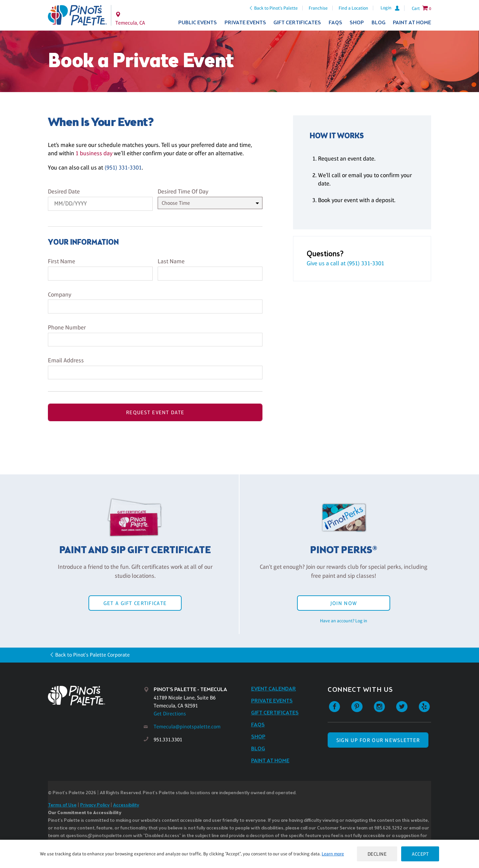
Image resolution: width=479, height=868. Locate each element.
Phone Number (67, 327)
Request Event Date (155, 412)
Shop (357, 23)
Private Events (245, 23)
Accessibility (126, 805)
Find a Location (353, 8)
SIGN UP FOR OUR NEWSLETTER (378, 740)
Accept (420, 854)
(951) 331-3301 (123, 168)
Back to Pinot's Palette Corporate (92, 655)
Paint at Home (412, 23)
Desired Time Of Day (183, 191)
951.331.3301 (168, 740)
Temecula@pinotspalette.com (187, 727)
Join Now (344, 603)
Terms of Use (62, 805)
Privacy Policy (95, 805)
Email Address (66, 360)
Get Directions (170, 714)
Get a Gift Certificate (135, 603)
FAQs (335, 23)
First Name (62, 261)
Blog (379, 23)
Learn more (333, 854)
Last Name (171, 261)
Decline (377, 854)
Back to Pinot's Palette (276, 8)
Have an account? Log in (344, 621)
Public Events (198, 23)
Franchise (318, 8)
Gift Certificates (297, 23)
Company (60, 295)
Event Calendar (274, 689)
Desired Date (64, 191)
